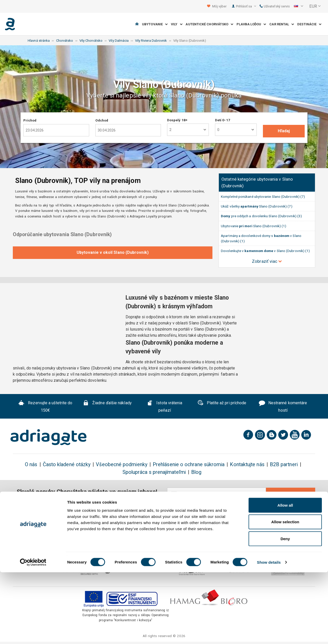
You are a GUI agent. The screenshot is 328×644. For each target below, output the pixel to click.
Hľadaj (284, 131)
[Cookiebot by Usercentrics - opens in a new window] (33, 634)
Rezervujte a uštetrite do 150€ (45, 407)
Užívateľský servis (275, 6)
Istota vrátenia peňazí (165, 407)
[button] (299, 6)
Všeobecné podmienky (122, 465)
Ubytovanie (155, 24)
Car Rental (282, 24)
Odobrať (291, 494)
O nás (31, 465)
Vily (177, 24)
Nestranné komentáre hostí (283, 407)
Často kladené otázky (67, 465)
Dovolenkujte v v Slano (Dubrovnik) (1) (265, 251)
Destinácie (309, 24)
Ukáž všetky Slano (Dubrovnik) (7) (257, 206)
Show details (269, 634)
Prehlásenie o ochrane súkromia (189, 465)
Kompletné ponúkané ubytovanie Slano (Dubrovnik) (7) (263, 197)
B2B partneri (284, 465)
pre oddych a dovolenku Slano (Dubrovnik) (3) (261, 216)
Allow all (285, 577)
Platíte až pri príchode (222, 403)
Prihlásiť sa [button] (246, 6)
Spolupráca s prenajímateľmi (154, 472)
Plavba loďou (251, 24)
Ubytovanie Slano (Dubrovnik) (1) (254, 226)
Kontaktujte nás (247, 465)
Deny (285, 610)
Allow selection (285, 594)
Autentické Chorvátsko (209, 24)
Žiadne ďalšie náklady (107, 403)
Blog (196, 472)
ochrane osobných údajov (207, 514)
